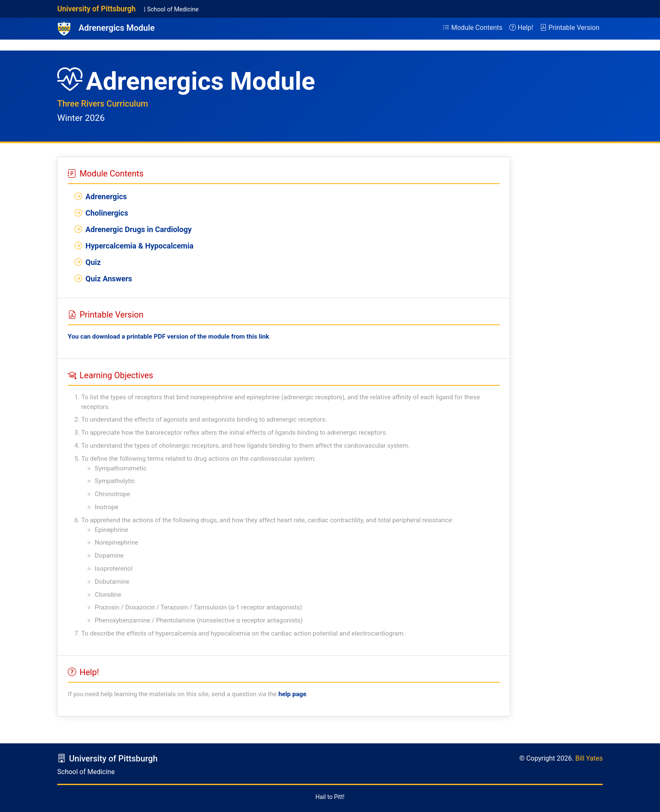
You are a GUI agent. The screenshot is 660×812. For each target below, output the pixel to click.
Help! (521, 28)
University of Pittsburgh (96, 9)
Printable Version (570, 28)
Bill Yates (589, 758)
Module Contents (473, 28)
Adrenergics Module (117, 28)
